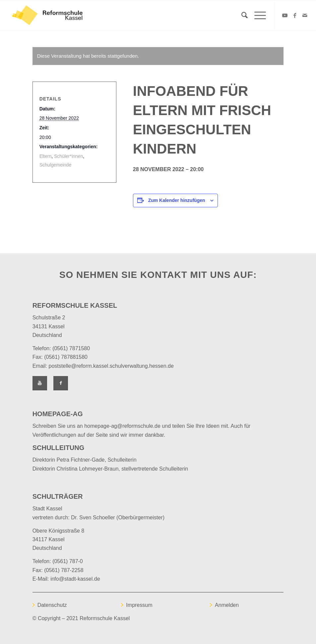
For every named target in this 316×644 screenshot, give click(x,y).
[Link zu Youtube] (285, 15)
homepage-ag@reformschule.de (122, 426)
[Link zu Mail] (305, 15)
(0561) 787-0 (68, 561)
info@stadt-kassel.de (75, 579)
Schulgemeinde (56, 165)
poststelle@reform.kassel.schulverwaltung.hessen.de (111, 366)
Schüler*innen (68, 156)
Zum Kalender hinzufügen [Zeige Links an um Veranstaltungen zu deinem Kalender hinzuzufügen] (177, 200)
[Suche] (241, 15)
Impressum (139, 605)
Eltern (46, 156)
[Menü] (257, 15)
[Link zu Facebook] (295, 15)
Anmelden (227, 605)
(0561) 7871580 (71, 348)
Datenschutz (52, 605)
